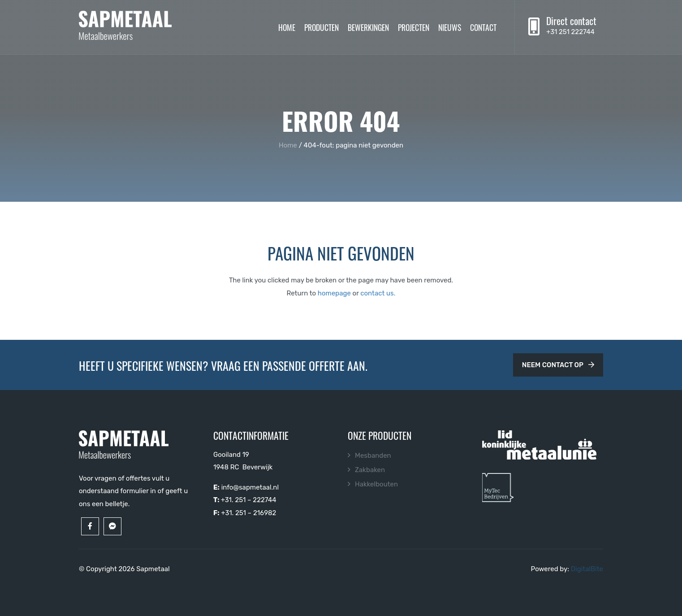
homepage (334, 293)
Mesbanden (373, 455)
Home (287, 27)
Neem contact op (558, 365)
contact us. (378, 293)
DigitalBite (587, 569)
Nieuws (450, 27)
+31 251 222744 (570, 32)
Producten (322, 27)
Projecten (414, 27)
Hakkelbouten (376, 484)
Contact (483, 27)
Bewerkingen (368, 27)
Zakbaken (370, 470)
